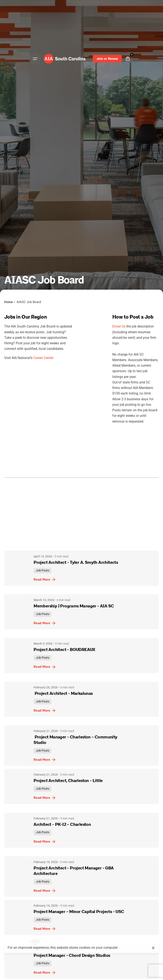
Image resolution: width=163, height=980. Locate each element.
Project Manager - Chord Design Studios (72, 955)
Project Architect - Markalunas (64, 693)
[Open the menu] (35, 59)
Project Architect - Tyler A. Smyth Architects (76, 562)
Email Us (119, 326)
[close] (153, 945)
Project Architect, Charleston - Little (68, 781)
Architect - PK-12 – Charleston (62, 824)
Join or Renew (107, 59)
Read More (45, 580)
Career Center (43, 358)
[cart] (128, 59)
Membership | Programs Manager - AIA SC (75, 606)
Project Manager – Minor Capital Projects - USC (79, 912)
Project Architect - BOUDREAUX (65, 650)
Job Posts (43, 570)
